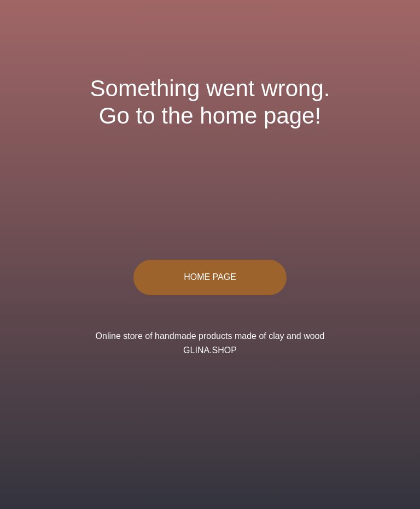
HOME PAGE (210, 277)
